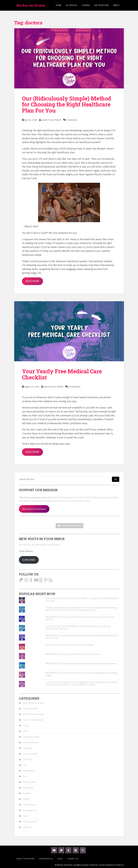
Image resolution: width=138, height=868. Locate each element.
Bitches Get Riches (31, 5)
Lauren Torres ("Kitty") (51, 120)
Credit (26, 726)
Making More (29, 771)
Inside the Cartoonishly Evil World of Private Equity (70, 645)
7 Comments (71, 120)
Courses (86, 5)
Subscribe (29, 560)
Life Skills (27, 759)
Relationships (29, 782)
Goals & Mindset (31, 742)
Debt (25, 731)
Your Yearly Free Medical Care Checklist (62, 374)
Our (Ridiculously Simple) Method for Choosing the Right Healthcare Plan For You (66, 104)
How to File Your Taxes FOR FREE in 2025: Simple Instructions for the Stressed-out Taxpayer (78, 628)
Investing (27, 748)
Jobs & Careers (30, 754)
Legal (60, 859)
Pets (25, 776)
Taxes (26, 816)
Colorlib (101, 865)
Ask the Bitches (101, 5)
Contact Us (73, 859)
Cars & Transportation (33, 720)
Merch (116, 5)
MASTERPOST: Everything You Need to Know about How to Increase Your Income (80, 618)
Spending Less (30, 810)
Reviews (27, 793)
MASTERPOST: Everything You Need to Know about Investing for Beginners (81, 664)
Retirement (28, 788)
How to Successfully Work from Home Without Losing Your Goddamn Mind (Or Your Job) (82, 600)
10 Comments (74, 387)
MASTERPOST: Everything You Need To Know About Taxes (73, 654)
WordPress (119, 865)
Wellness (27, 827)
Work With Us (46, 859)
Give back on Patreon (34, 509)
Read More (32, 281)
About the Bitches (26, 859)
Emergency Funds (31, 737)
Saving (26, 799)
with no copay (98, 408)
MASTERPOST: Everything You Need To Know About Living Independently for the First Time (82, 637)
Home (58, 5)
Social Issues (29, 805)
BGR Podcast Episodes (34, 714)
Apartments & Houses (33, 703)
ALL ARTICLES (71, 5)
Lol (24, 765)
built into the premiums (58, 415)
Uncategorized (30, 822)
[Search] (116, 479)
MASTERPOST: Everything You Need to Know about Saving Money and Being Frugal (81, 674)
